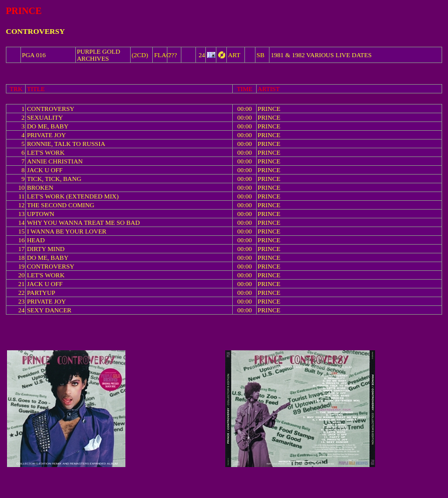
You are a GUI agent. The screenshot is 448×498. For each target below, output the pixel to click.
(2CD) (140, 55)
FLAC (162, 55)
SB (260, 55)
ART (234, 55)
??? (173, 55)
